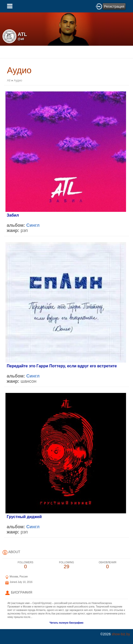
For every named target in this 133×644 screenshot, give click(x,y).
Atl (9, 80)
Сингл (33, 225)
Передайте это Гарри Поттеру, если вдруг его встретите (62, 366)
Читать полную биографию (66, 623)
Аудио (18, 80)
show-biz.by (121, 634)
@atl (21, 39)
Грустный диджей (24, 517)
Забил (13, 215)
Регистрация (114, 6)
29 (66, 565)
